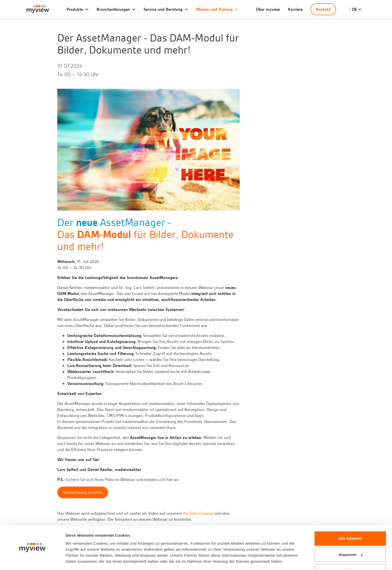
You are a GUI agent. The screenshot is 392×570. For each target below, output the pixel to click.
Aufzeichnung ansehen (83, 492)
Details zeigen (78, 560)
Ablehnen (350, 556)
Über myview (268, 9)
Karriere (295, 9)
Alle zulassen (350, 523)
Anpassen (350, 540)
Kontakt (323, 9)
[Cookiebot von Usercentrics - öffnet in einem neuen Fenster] (32, 560)
